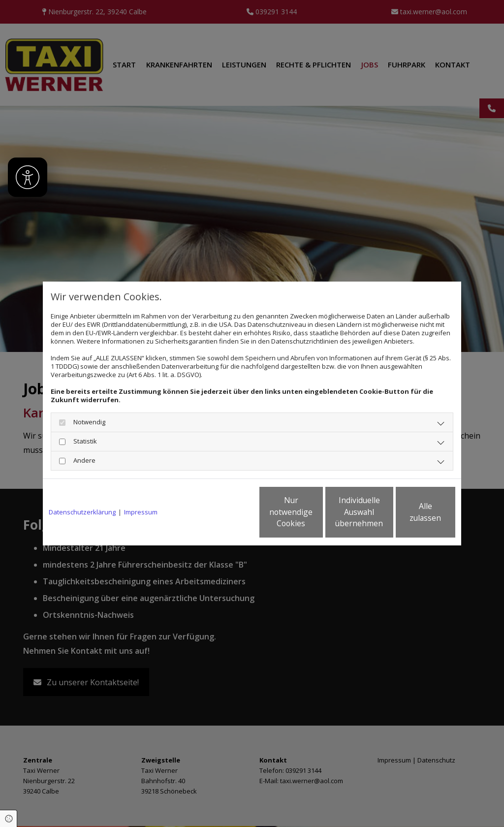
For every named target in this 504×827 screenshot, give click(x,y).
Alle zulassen (410, 512)
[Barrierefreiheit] (28, 177)
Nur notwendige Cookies (223, 512)
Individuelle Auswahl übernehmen (316, 512)
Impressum (141, 512)
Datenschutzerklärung (82, 512)
